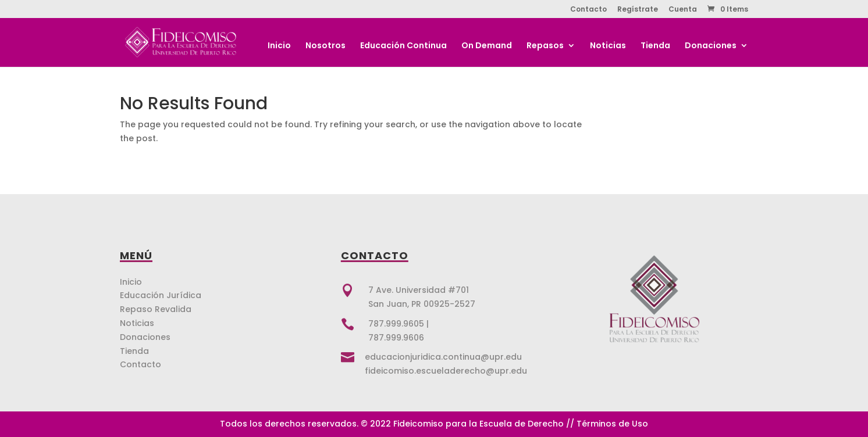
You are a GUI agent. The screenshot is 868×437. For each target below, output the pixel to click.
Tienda (655, 46)
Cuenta (683, 10)
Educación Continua (403, 46)
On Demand (487, 46)
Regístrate (638, 10)
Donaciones (711, 46)
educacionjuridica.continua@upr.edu (443, 357)
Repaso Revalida (156, 309)
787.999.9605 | (399, 324)
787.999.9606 (396, 338)
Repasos (545, 46)
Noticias (608, 46)
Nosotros (326, 46)
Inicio (279, 46)
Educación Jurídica (161, 295)
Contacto (588, 10)
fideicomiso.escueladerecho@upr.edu (446, 371)
